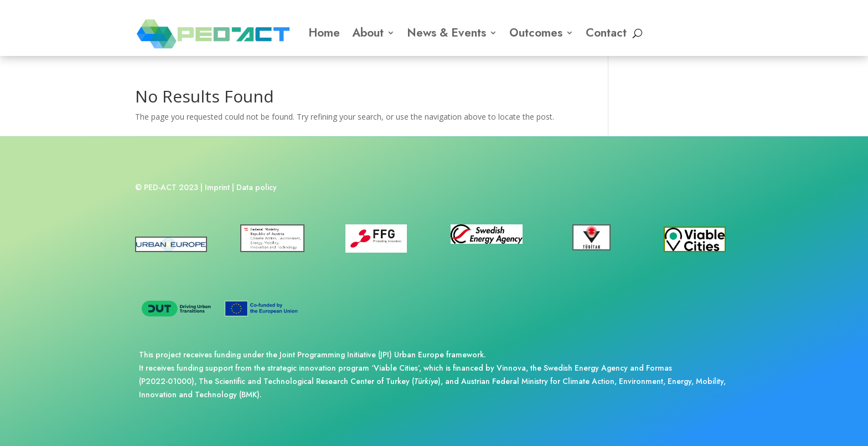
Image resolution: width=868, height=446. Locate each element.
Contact (606, 33)
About (368, 33)
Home (324, 33)
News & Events (446, 33)
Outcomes (536, 33)
